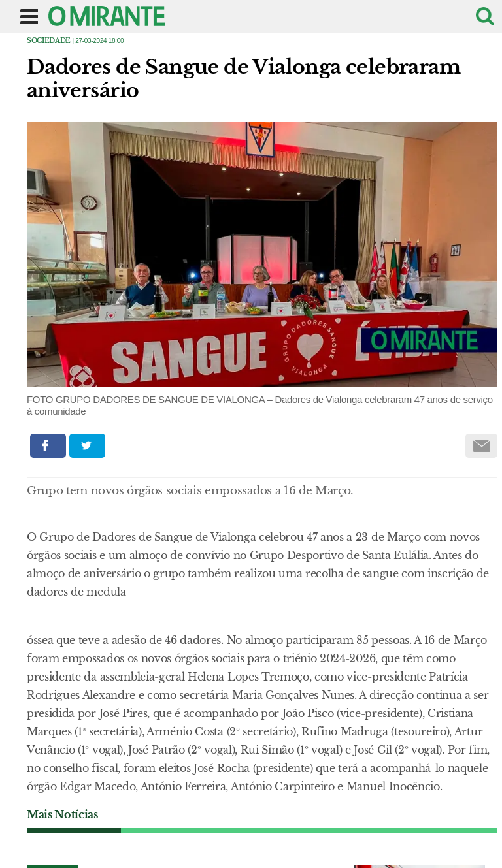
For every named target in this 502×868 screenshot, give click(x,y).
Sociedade (49, 41)
